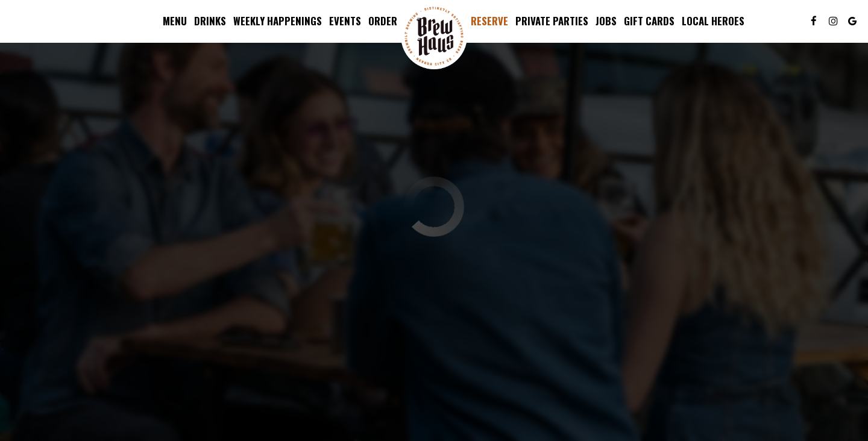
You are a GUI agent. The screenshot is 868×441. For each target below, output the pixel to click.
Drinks (210, 21)
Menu (175, 21)
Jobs (606, 21)
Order (383, 21)
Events (345, 21)
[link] (434, 36)
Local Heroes (713, 21)
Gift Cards (649, 21)
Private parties (552, 21)
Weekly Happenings (278, 21)
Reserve (489, 21)
